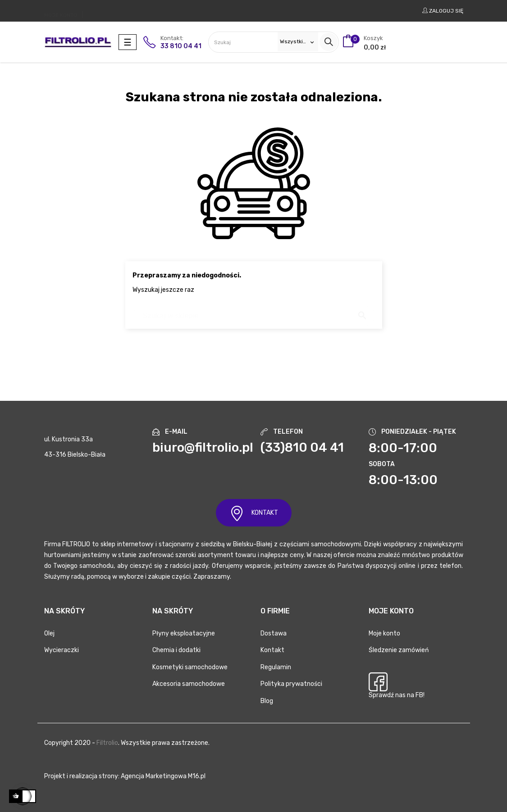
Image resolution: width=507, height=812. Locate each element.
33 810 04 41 (181, 46)
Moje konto (384, 633)
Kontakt (272, 650)
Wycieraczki (62, 650)
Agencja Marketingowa (154, 776)
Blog (267, 701)
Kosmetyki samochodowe (190, 667)
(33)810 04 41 (302, 447)
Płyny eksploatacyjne (184, 633)
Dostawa (274, 633)
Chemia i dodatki (176, 650)
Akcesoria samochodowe (189, 684)
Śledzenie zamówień (399, 650)
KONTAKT (254, 513)
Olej (49, 633)
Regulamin (276, 667)
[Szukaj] (254, 311)
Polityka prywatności (291, 684)
